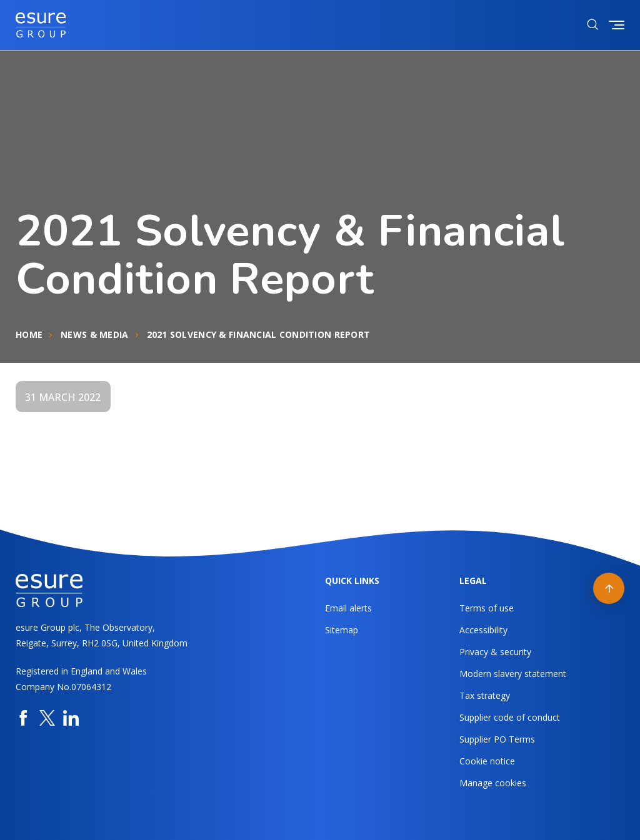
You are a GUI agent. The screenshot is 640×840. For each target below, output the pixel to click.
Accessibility (483, 630)
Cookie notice (487, 761)
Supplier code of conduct (510, 717)
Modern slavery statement (513, 674)
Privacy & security (495, 652)
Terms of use (487, 608)
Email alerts (348, 608)
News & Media (94, 334)
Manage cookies (493, 783)
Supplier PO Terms (497, 739)
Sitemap (342, 630)
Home (29, 334)
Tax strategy (485, 695)
